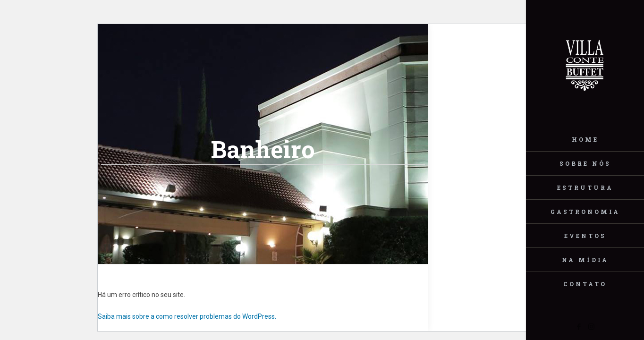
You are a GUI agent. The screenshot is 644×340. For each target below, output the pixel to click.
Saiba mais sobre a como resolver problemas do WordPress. (187, 316)
